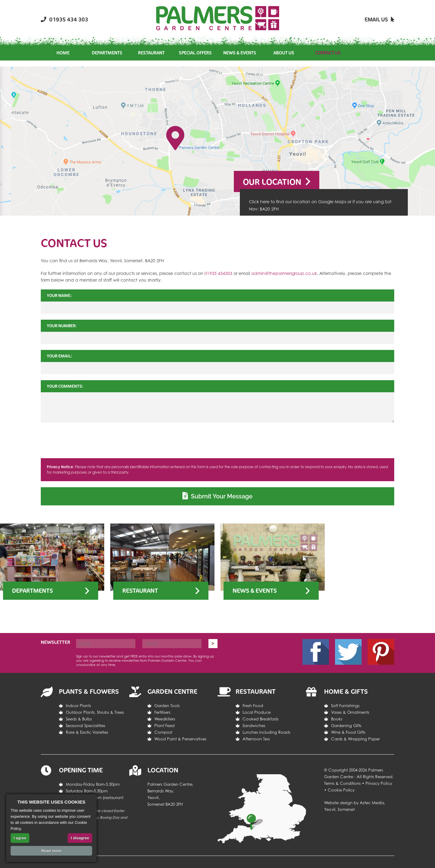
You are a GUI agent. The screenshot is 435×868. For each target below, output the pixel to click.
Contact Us (328, 53)
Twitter (348, 652)
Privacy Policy (379, 783)
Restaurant (151, 53)
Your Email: (60, 356)
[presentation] (217, 440)
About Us (284, 53)
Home (63, 53)
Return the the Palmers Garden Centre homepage (218, 18)
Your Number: (62, 326)
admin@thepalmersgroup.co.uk (284, 273)
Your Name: (59, 295)
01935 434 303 (64, 19)
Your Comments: (65, 386)
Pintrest (381, 652)
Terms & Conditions (342, 783)
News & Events (240, 53)
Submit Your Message (217, 496)
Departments (107, 53)
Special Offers (195, 53)
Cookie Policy (341, 790)
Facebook (316, 652)
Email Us (379, 19)
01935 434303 (218, 273)
